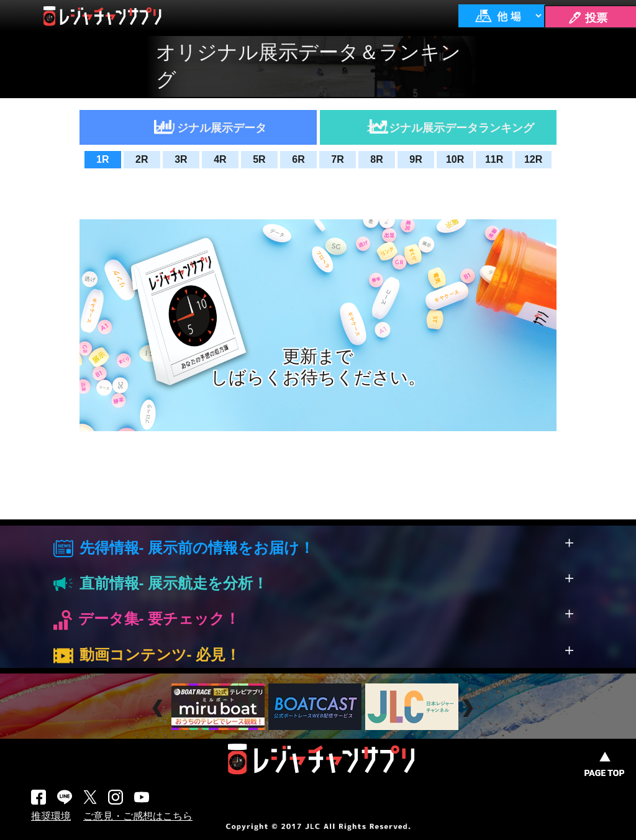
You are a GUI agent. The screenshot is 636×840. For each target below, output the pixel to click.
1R (102, 159)
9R (416, 159)
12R (533, 159)
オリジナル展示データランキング (450, 128)
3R (181, 159)
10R (455, 159)
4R (220, 159)
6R (298, 159)
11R (494, 159)
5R (259, 159)
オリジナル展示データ (211, 128)
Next (469, 709)
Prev (159, 709)
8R (376, 159)
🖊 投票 (588, 18)
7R (337, 159)
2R (142, 159)
